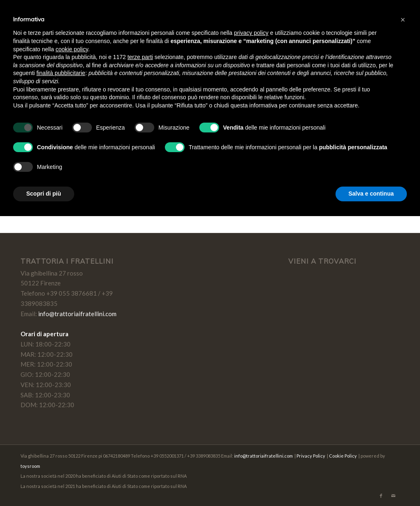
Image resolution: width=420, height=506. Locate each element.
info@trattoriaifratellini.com (77, 314)
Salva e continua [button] (371, 194)
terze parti (140, 57)
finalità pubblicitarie (61, 73)
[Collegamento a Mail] (393, 496)
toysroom (30, 466)
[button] (403, 20)
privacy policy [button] (251, 33)
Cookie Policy (343, 456)
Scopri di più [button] (44, 194)
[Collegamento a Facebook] (381, 496)
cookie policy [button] (72, 49)
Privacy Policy (311, 456)
